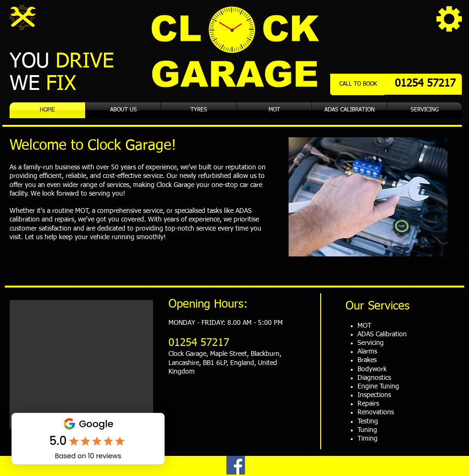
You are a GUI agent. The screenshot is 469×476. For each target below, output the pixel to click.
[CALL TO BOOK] (358, 84)
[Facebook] (236, 465)
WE (46, 84)
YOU (62, 61)
